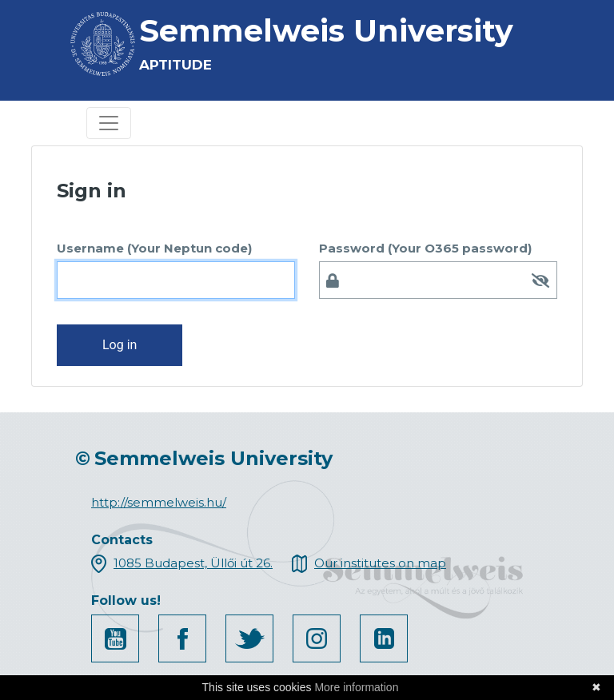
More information (356, 687)
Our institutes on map (380, 563)
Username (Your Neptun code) (154, 248)
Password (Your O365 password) (425, 248)
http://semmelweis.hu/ (159, 502)
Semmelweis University (326, 31)
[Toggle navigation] (109, 123)
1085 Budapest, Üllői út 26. (193, 563)
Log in (120, 345)
